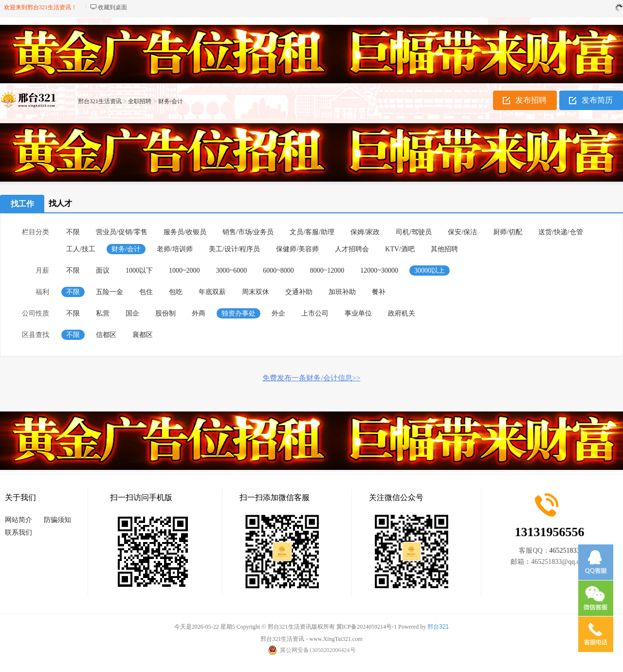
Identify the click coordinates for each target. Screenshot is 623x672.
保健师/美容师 (297, 249)
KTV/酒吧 (400, 249)
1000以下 (139, 271)
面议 (103, 271)
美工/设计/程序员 (235, 249)
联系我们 (18, 532)
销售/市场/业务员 (248, 232)
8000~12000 (327, 271)
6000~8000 (278, 271)
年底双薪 (212, 292)
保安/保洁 (462, 232)
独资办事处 (238, 313)
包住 (146, 292)
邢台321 (438, 627)
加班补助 (342, 292)
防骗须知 (57, 520)
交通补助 (299, 292)
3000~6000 (232, 271)
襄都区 (143, 335)
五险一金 (110, 292)
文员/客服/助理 (312, 232)
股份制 (165, 313)
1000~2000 (184, 271)
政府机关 (402, 313)
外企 (278, 313)
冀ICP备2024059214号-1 (367, 627)
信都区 (106, 335)
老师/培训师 (175, 249)
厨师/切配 (508, 232)
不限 (73, 232)
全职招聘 (140, 101)
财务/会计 (171, 101)
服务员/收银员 (185, 232)
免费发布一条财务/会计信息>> (311, 378)
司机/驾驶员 (414, 232)
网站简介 (18, 520)
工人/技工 (81, 249)
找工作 (22, 204)
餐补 (379, 292)
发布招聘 (531, 100)
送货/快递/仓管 (561, 232)
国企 (132, 313)
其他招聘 (444, 249)
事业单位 (358, 313)
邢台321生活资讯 (100, 101)
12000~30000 (379, 271)
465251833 (565, 551)
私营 (103, 313)
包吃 (176, 292)
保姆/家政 (365, 232)
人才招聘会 (352, 249)
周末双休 (256, 292)
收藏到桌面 (112, 7)
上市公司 (315, 313)
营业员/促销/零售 (122, 232)
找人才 (60, 203)
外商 (199, 313)
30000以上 (430, 271)
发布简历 (597, 100)
